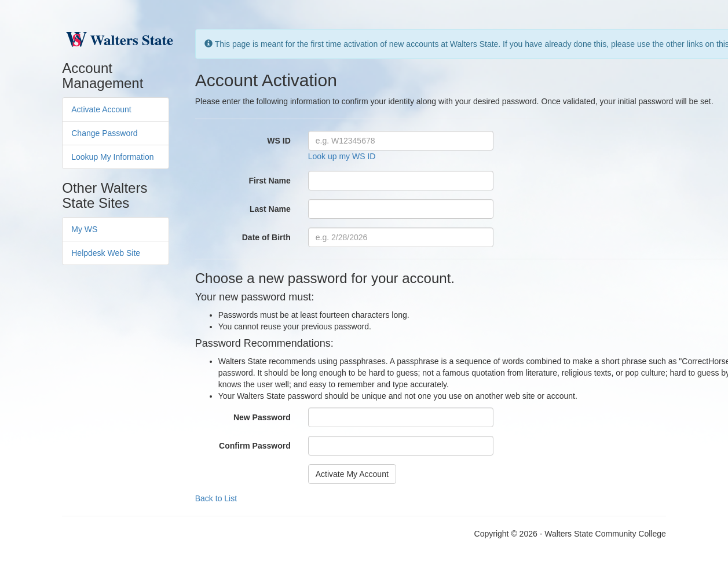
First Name (269, 181)
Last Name (270, 209)
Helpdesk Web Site (106, 253)
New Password (262, 417)
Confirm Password (255, 446)
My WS (84, 229)
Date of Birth (266, 237)
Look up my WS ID (342, 156)
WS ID (279, 141)
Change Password (104, 133)
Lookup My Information (112, 157)
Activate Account (101, 109)
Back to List (216, 498)
